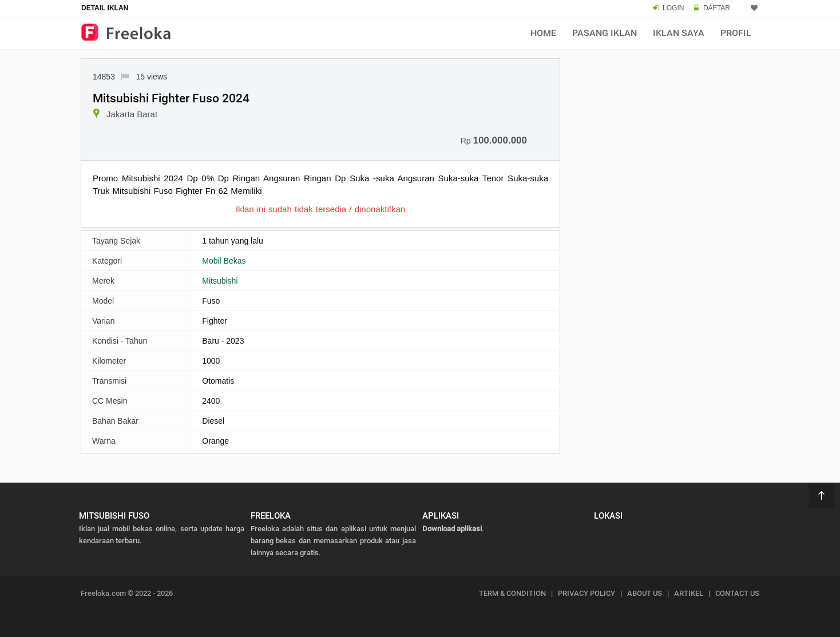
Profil (736, 33)
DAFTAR (717, 8)
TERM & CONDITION (512, 593)
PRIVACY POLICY (587, 593)
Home (543, 33)
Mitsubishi (220, 281)
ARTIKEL (689, 593)
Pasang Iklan (605, 33)
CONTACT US (737, 593)
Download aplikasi (452, 529)
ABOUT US (645, 593)
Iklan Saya (679, 33)
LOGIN (673, 8)
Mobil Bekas (224, 261)
